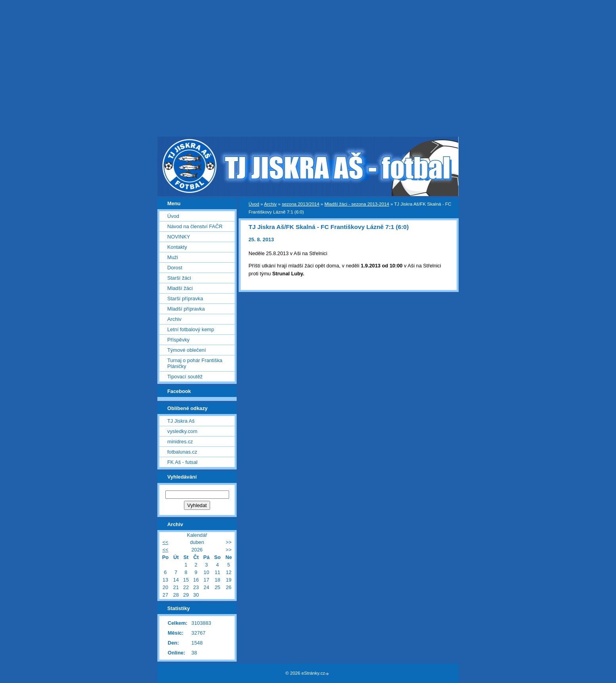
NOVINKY (179, 237)
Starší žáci (179, 278)
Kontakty (177, 247)
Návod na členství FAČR (195, 226)
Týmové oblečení (187, 350)
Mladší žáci (180, 288)
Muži (173, 257)
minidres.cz (180, 442)
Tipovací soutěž (185, 377)
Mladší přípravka (186, 309)
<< (165, 542)
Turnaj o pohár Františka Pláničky (195, 363)
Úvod (254, 204)
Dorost (175, 268)
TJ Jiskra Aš (181, 421)
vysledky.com (182, 431)
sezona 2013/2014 (301, 204)
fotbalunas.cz (182, 452)
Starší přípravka (185, 299)
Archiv (270, 204)
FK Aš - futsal (182, 462)
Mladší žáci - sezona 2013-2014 (357, 204)
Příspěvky (178, 340)
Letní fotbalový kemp (191, 329)
